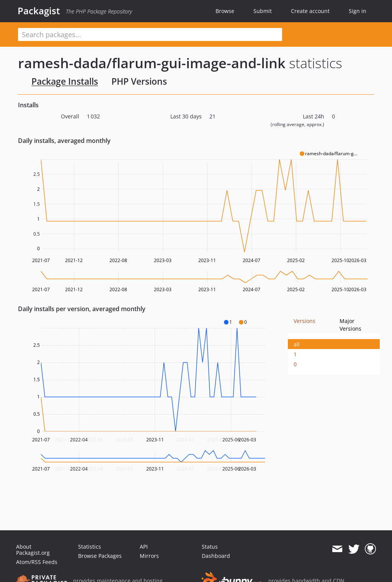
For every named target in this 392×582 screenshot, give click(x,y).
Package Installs (65, 81)
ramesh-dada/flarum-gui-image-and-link (152, 63)
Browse (225, 11)
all (297, 344)
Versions (305, 321)
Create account (310, 11)
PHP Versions (139, 81)
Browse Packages (100, 556)
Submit (263, 11)
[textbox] (150, 34)
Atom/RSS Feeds (37, 562)
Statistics (90, 547)
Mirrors (149, 556)
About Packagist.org (33, 550)
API (144, 547)
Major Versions (350, 325)
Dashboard (216, 556)
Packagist (39, 11)
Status (210, 547)
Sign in (358, 11)
